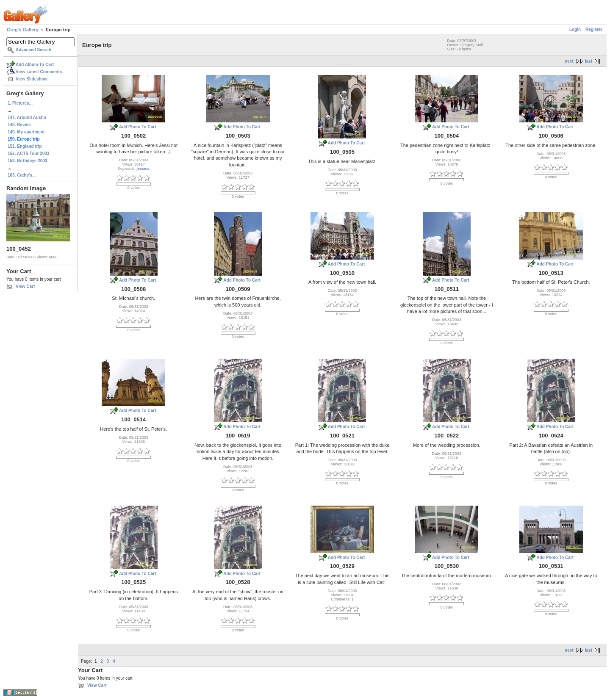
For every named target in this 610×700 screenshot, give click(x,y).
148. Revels (19, 125)
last (589, 61)
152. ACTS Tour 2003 (28, 154)
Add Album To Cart (35, 65)
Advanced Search (33, 50)
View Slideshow (32, 79)
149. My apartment (26, 132)
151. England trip (25, 146)
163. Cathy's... (22, 175)
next (569, 61)
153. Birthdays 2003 (27, 161)
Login (575, 29)
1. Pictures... (20, 103)
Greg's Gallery (23, 30)
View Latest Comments (39, 72)
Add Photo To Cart (138, 127)
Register (594, 29)
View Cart (25, 286)
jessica (143, 169)
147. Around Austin (27, 118)
